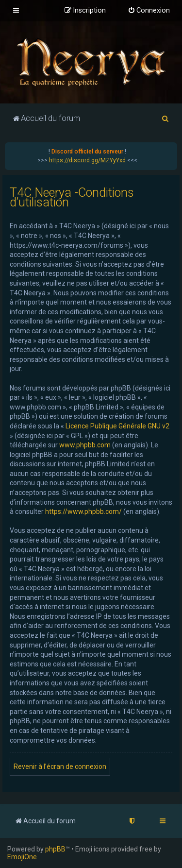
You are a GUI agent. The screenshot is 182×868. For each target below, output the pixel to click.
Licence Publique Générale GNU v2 (117, 426)
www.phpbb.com (85, 445)
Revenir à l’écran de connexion (60, 766)
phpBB (55, 849)
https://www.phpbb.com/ (83, 511)
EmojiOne (22, 857)
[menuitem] (149, 11)
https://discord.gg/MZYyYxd (87, 160)
